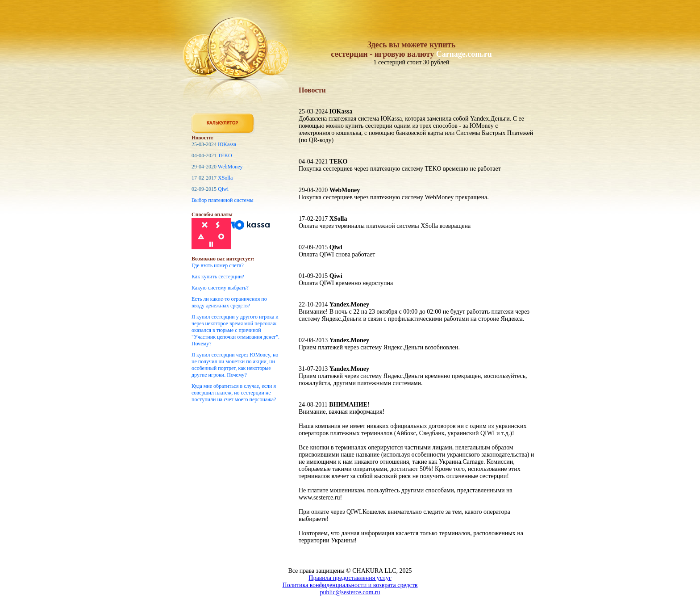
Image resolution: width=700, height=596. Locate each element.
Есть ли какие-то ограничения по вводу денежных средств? (229, 302)
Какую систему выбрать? (220, 288)
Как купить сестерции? (218, 277)
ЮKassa (227, 144)
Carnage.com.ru (464, 54)
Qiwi (223, 189)
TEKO (225, 155)
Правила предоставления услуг (350, 578)
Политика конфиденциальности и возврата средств (350, 585)
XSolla (225, 178)
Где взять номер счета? (218, 265)
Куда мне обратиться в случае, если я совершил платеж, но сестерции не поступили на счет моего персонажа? (234, 393)
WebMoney (230, 167)
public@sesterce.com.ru (350, 592)
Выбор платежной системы (223, 200)
